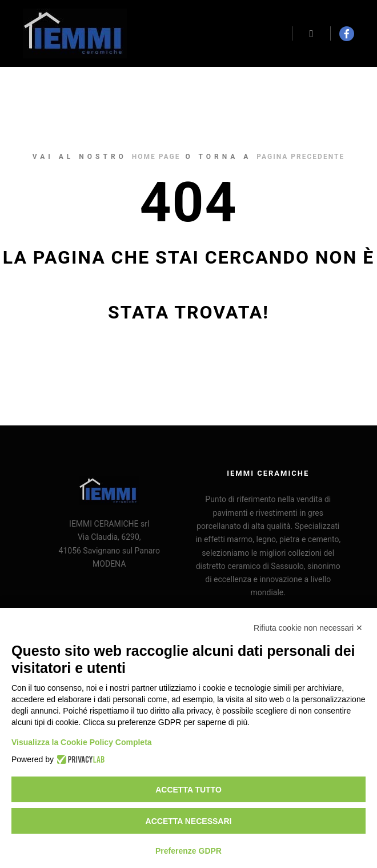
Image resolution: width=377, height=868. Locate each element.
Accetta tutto (188, 790)
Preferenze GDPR (188, 851)
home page (156, 157)
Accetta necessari (189, 821)
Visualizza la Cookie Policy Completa (82, 742)
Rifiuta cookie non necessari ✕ (308, 628)
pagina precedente (300, 157)
